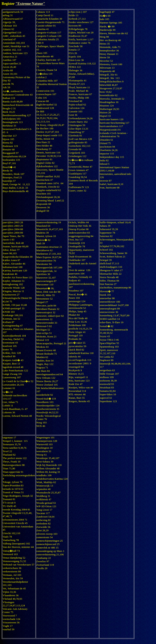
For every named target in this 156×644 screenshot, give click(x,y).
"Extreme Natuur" (30, 4)
